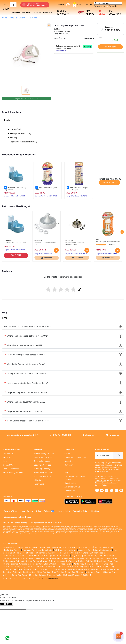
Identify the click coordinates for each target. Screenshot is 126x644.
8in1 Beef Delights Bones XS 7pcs (77, 189)
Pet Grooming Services (13, 473)
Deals (6, 550)
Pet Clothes (57, 547)
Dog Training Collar (61, 572)
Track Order (8, 454)
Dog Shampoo (78, 572)
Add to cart (110, 47)
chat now (88, 435)
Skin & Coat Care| (52, 564)
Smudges (27, 12)
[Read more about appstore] (72, 501)
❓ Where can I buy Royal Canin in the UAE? (63, 402)
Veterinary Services (42, 465)
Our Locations (115, 12)
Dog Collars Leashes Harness (26, 547)
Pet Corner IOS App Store (47, 553)
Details (38, 120)
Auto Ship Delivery (42, 469)
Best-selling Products (43, 473)
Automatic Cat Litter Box (24, 572)
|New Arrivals (15, 550)
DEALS (102, 12)
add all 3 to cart (110, 183)
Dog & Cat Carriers (65, 567)
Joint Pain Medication (45, 567)
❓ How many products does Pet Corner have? (63, 383)
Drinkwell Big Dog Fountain (15, 189)
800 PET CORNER (60, 435)
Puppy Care (39, 484)
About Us (68, 461)
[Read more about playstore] (89, 501)
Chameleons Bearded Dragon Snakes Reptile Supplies (59, 558)
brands (16, 12)
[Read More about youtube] (102, 490)
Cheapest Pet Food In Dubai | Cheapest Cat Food (69, 575)
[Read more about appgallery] (106, 501)
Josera (37, 12)
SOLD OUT (16, 255)
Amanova (61, 561)
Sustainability (70, 483)
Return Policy (64, 511)
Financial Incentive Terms (106, 483)
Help (5, 461)
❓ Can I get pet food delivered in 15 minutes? (63, 374)
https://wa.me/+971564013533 (48, 579)
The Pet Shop (32, 556)
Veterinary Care (93, 572)
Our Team (69, 465)
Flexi (11, 18)
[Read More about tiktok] (121, 490)
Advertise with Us (72, 487)
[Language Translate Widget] (108, 3)
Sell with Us (70, 491)
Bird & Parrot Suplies (100, 567)
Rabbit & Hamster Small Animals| (19, 558)
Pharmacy (49, 12)
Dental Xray (79, 564)
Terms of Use (101, 481)
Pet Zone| (90, 561)
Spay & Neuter (27, 567)
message (113, 435)
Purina (6, 564)
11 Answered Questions (62, 31)
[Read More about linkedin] (116, 490)
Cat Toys (53, 569)
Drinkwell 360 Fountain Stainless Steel (75, 244)
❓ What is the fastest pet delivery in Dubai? (63, 364)
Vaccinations (66, 564)
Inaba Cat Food (91, 569)
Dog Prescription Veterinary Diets (87, 556)
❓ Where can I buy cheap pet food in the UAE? (63, 336)
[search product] (13, 5)
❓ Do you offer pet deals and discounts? (63, 411)
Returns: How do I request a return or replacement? (63, 326)
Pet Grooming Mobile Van (65, 550)
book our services (63, 12)
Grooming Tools (82, 567)
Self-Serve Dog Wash (43, 457)
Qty (101, 37)
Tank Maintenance (11, 469)
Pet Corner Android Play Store (74, 553)
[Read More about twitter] (111, 490)
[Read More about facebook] (97, 490)
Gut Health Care (35, 564)
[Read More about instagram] (107, 490)
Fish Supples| (110, 556)
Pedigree (14, 564)
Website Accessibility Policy (17, 517)
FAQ (66, 469)
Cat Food (76, 547)
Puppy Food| (113, 561)
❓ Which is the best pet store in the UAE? (63, 345)
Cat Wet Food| (87, 547)
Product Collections (42, 476)
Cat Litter (67, 547)
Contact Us (8, 465)
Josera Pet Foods (17, 561)
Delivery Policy (45, 511)
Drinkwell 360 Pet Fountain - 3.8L (46, 244)
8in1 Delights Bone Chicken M (108, 242)
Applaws (37, 561)
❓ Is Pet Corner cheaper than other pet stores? (63, 421)
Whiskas (23, 564)
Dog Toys (43, 569)
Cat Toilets (21, 556)
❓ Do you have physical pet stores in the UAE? (63, 392)
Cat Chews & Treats (29, 569)
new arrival (90, 12)
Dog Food (7, 547)
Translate (111, 6)
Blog (66, 473)
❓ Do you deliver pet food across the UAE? (63, 355)
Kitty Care (38, 480)
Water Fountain (44, 572)
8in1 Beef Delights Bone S (46, 189)
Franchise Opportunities (75, 457)
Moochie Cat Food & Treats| (71, 569)
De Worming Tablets (75, 561)
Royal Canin (46, 547)
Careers (68, 454)
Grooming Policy (81, 511)
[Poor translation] (9, 604)
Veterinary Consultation (42, 550)
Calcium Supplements (95, 558)
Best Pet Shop (27, 553)
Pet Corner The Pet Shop (97, 564)
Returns (7, 457)
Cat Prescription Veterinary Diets (55, 556)
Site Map (95, 511)
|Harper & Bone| (49, 561)
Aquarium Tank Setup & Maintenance (95, 550)
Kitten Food (101, 561)
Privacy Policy (101, 485)
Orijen (29, 561)
